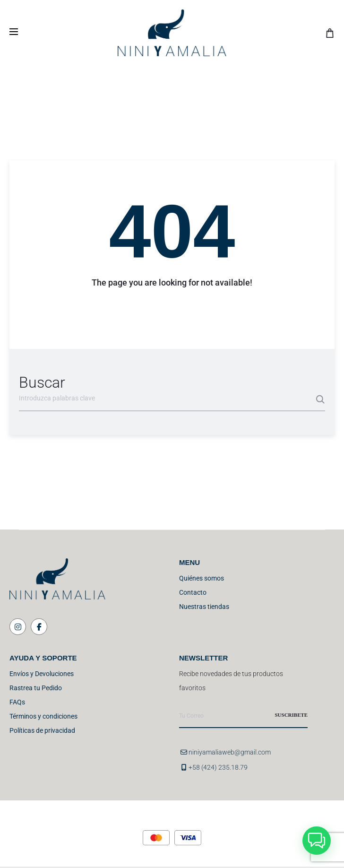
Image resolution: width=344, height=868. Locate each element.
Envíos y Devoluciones (42, 674)
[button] (317, 841)
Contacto (193, 592)
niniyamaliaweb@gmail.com (230, 752)
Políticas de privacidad (42, 730)
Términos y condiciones (43, 716)
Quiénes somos (202, 578)
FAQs (17, 702)
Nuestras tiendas (204, 607)
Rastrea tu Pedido (36, 688)
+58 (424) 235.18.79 (218, 767)
